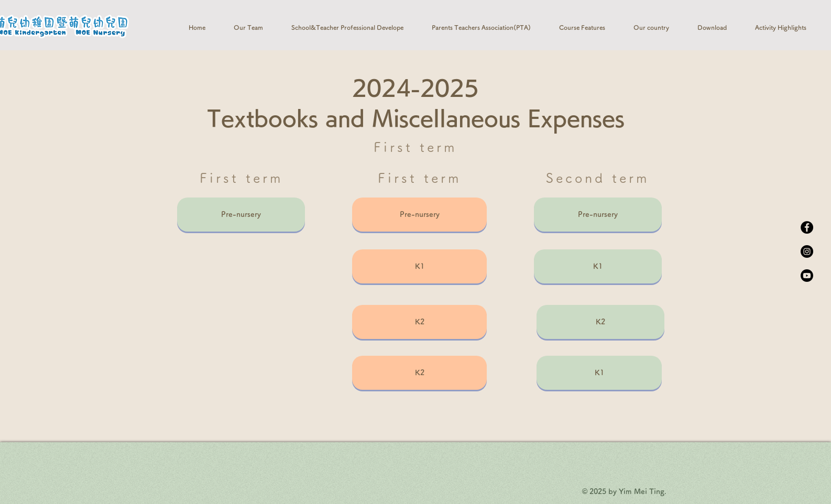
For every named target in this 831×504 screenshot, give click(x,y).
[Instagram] (807, 251)
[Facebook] (807, 227)
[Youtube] (807, 276)
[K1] (419, 266)
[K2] (419, 322)
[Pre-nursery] (241, 215)
